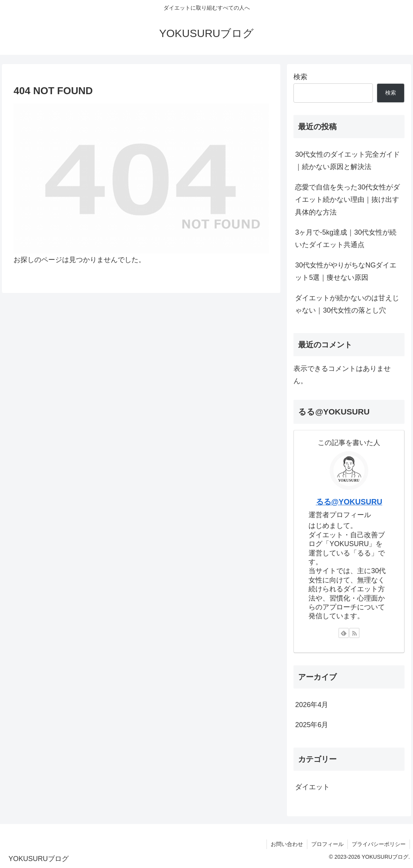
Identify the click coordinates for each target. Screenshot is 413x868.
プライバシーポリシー (379, 844)
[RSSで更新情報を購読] (354, 633)
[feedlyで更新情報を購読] (344, 633)
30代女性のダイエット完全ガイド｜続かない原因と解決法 (347, 161)
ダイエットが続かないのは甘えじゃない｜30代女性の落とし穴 (347, 304)
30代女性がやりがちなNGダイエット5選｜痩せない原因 (346, 271)
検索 (300, 77)
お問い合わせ (287, 844)
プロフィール (327, 844)
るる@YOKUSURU (349, 502)
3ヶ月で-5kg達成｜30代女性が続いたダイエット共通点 (346, 239)
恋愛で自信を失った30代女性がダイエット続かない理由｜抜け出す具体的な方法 (347, 200)
